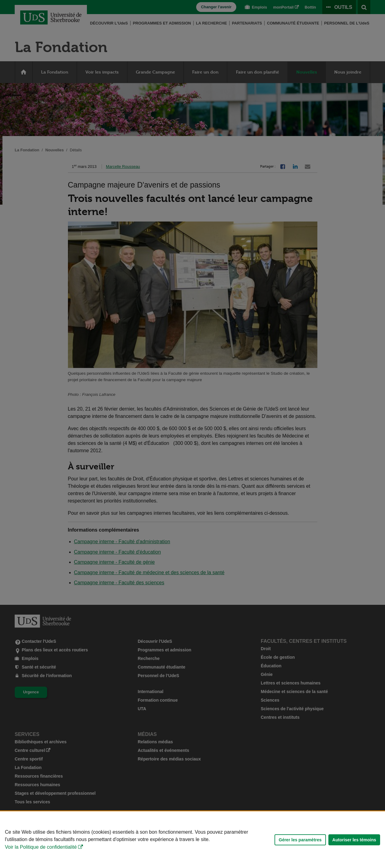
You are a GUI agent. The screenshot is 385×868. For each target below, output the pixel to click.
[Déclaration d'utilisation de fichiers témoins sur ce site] (192, 840)
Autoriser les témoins (354, 840)
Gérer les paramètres (300, 840)
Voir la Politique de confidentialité (41, 847)
